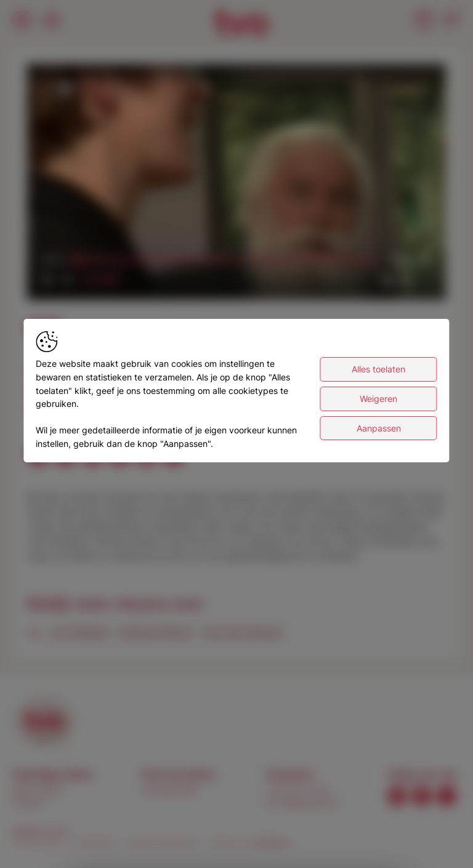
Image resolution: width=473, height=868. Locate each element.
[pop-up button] (406, 280)
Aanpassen (379, 428)
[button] (239, 184)
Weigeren (378, 399)
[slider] (227, 260)
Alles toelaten (378, 369)
